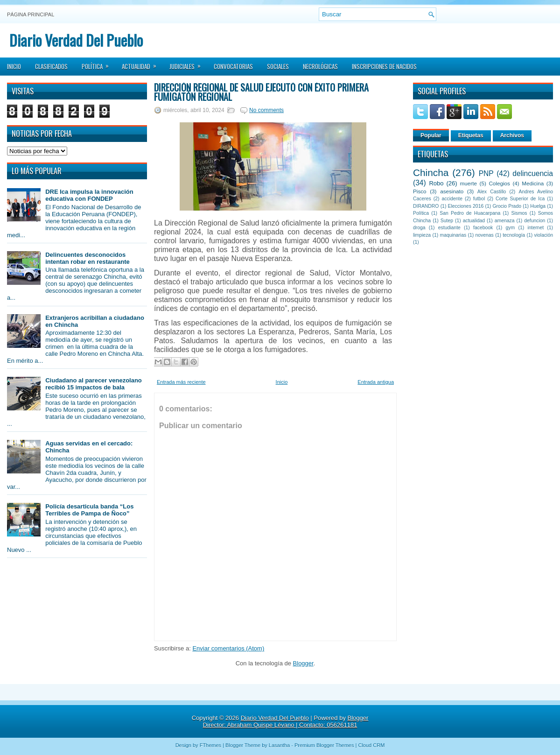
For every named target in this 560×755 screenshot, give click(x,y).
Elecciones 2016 (466, 206)
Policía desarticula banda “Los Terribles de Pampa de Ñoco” (89, 510)
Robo (436, 183)
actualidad (474, 221)
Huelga (538, 206)
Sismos (519, 213)
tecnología (514, 235)
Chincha (431, 173)
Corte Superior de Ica (520, 199)
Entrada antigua (376, 382)
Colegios (499, 183)
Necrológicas (320, 66)
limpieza (422, 235)
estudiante (449, 228)
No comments (266, 110)
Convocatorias (233, 66)
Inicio (14, 66)
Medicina (533, 183)
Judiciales (188, 64)
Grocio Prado (507, 206)
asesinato (452, 191)
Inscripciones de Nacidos (384, 66)
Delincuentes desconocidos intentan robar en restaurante (87, 258)
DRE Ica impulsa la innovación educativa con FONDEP (89, 195)
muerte (469, 183)
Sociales (278, 66)
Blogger (303, 663)
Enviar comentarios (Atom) (228, 648)
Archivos (512, 135)
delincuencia (533, 173)
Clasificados (51, 66)
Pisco (420, 191)
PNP (486, 173)
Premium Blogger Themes (324, 745)
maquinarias (453, 235)
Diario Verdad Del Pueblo (76, 40)
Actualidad (142, 64)
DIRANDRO (426, 206)
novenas (485, 235)
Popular (431, 135)
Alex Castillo (492, 192)
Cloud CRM (371, 745)
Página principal (31, 14)
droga (419, 228)
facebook (483, 228)
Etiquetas (471, 135)
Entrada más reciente (181, 382)
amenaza (505, 221)
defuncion (535, 221)
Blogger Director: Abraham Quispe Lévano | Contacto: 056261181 (286, 721)
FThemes (210, 745)
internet (535, 228)
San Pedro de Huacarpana (470, 213)
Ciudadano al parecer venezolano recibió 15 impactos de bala (94, 384)
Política (98, 64)
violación (544, 235)
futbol (479, 199)
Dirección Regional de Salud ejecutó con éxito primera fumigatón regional (261, 92)
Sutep (447, 221)
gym (511, 228)
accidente (452, 199)
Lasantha (279, 745)
